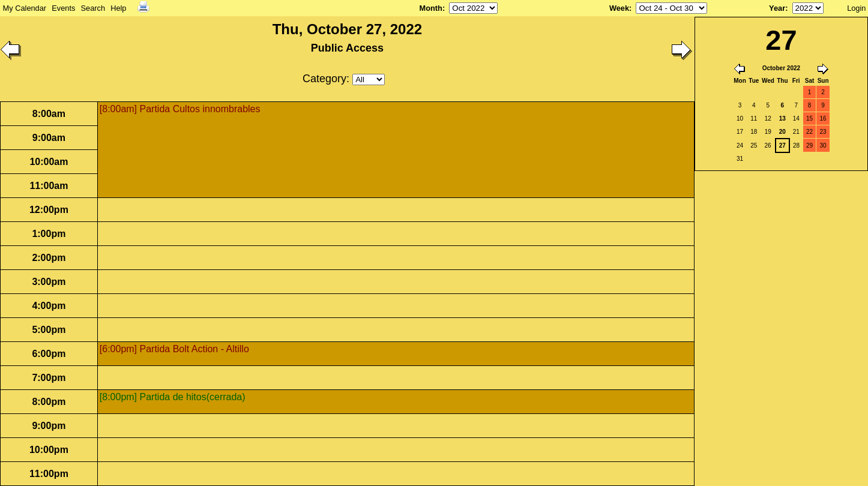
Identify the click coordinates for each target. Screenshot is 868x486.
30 (823, 145)
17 (740, 132)
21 (796, 132)
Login (856, 8)
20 (782, 132)
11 (754, 118)
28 (796, 145)
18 (754, 132)
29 (809, 145)
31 (740, 159)
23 (823, 132)
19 (768, 132)
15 (809, 118)
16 (823, 118)
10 (740, 118)
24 (740, 145)
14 (796, 118)
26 (768, 145)
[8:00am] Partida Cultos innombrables (180, 109)
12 (768, 118)
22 (809, 132)
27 (782, 145)
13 (782, 118)
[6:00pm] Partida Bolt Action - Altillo (174, 349)
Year (777, 8)
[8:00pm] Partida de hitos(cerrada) (173, 397)
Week (619, 8)
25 (754, 145)
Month (431, 8)
